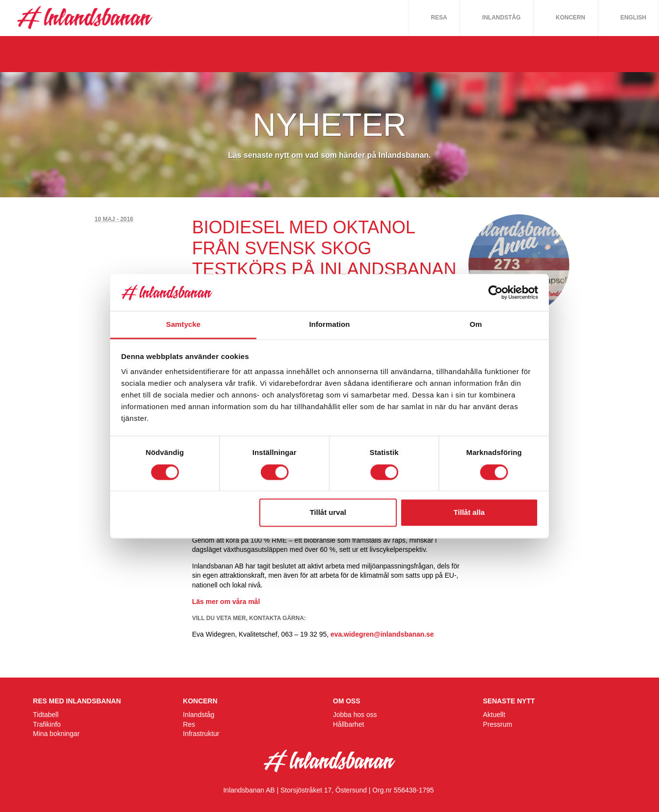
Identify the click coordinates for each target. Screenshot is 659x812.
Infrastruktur (201, 734)
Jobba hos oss (355, 715)
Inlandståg (501, 18)
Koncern (571, 18)
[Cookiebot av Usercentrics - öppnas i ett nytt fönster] (495, 292)
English (633, 18)
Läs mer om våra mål (226, 602)
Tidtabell (46, 715)
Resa (439, 18)
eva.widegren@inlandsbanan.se (382, 634)
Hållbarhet (349, 724)
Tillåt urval (328, 513)
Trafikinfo (47, 724)
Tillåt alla (469, 513)
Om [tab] (475, 325)
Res (189, 724)
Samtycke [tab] (184, 325)
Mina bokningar (57, 734)
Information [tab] (329, 325)
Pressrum (498, 724)
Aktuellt (494, 715)
